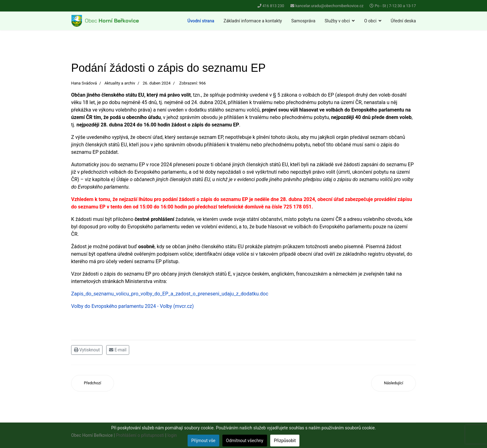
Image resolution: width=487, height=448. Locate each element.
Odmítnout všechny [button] (245, 441)
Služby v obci (337, 21)
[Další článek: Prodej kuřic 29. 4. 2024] (394, 383)
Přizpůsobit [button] (285, 441)
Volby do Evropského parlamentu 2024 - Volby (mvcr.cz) (132, 306)
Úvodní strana (201, 21)
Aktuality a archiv (120, 83)
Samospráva (303, 21)
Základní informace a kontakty (253, 21)
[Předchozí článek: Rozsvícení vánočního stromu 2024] (93, 383)
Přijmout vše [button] (203, 441)
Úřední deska (403, 21)
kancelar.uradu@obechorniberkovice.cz (329, 6)
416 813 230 (273, 6)
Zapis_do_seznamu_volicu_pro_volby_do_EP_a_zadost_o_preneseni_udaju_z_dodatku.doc (170, 294)
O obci (370, 21)
